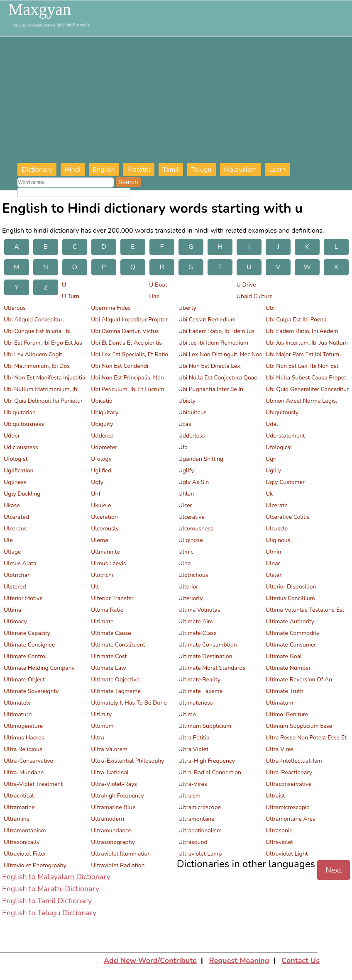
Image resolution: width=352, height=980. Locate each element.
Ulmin (274, 552)
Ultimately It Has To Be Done (129, 703)
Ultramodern (108, 819)
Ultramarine (19, 807)
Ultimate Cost (109, 656)
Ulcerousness (196, 529)
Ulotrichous (193, 575)
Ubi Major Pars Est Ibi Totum (302, 354)
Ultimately (17, 703)
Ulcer (185, 505)
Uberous (15, 308)
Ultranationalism (200, 830)
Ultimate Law (108, 668)
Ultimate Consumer (291, 645)
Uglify (186, 471)
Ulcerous (15, 529)
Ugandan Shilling (201, 459)
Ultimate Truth (285, 691)
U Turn (71, 296)
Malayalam (241, 170)
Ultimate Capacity (27, 633)
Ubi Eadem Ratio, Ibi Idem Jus (217, 331)
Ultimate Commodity (293, 633)
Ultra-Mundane (24, 772)
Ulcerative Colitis (288, 517)
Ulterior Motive (23, 598)
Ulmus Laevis (108, 563)
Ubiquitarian (20, 412)
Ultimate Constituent (118, 645)
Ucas (185, 424)
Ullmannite (105, 552)
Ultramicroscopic (287, 807)
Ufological (279, 447)
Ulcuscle (277, 529)
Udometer (104, 447)
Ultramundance (111, 830)
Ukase (12, 505)
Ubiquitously (282, 412)
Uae (154, 296)
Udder (12, 436)
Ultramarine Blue (113, 807)
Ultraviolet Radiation (118, 865)
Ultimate (102, 621)
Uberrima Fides (111, 308)
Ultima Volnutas (199, 610)
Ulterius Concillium (290, 598)
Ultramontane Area (291, 819)
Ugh (271, 459)
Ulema (99, 540)
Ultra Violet (194, 749)
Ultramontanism (25, 830)
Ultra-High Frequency (207, 761)
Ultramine (17, 819)
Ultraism (189, 796)
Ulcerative (192, 517)
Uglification (18, 471)
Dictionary (37, 170)
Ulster (274, 575)
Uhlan (186, 494)
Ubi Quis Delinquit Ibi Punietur (43, 401)
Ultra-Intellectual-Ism (294, 761)
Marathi (139, 170)
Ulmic (186, 552)
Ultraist (275, 796)
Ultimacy (15, 621)
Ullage (12, 552)
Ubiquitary (105, 412)
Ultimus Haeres (24, 738)
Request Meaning (239, 961)
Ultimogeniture (23, 726)
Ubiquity (102, 424)
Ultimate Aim (196, 621)
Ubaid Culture (255, 296)
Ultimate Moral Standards (212, 668)
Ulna (185, 563)
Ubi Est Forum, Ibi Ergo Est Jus (43, 343)
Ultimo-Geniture (287, 714)
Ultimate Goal (284, 656)
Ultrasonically (22, 842)
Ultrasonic (279, 830)
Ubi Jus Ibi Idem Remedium (214, 343)
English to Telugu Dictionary (49, 913)
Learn (277, 170)
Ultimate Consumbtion (208, 645)
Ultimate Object (24, 680)
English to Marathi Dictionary (51, 889)
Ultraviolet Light (287, 854)
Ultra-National (110, 772)
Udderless (192, 436)
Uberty (187, 308)
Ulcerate (277, 505)
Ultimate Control (25, 656)
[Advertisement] (185, 101)
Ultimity (101, 714)
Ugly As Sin (194, 482)
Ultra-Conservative (28, 761)
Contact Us (301, 961)
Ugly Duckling (22, 494)
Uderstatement (285, 436)
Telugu (202, 170)
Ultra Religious (23, 749)
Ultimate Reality (199, 680)
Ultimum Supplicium (205, 726)
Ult (95, 587)
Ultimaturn (18, 714)
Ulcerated (16, 517)
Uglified (101, 471)
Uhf (96, 494)
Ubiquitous (193, 412)
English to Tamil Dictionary (47, 901)
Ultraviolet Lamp (200, 854)
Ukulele (101, 505)
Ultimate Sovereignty (31, 691)
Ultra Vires (280, 749)
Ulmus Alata (20, 563)
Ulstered (15, 587)
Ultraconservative (288, 784)
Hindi (73, 170)
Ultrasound (193, 842)
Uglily (273, 471)
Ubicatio (101, 401)
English (104, 170)
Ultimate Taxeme (201, 691)
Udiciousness (21, 447)
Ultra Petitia (194, 738)
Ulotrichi (102, 575)
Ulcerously (105, 529)
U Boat (158, 285)
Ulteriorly (191, 598)
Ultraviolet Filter (25, 854)
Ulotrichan (17, 575)
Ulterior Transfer (112, 598)
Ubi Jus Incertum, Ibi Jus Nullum (307, 343)
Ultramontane (197, 819)
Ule (8, 540)
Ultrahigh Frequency (117, 796)
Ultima (12, 610)
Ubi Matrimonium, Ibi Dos (37, 366)
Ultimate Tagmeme (116, 691)
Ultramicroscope (200, 807)
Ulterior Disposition (291, 587)
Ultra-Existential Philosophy (127, 761)
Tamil (171, 170)
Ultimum (102, 726)
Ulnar (273, 563)
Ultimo (187, 714)
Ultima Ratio (107, 610)
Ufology (101, 459)
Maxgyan (40, 10)
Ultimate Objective (115, 680)
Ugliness (15, 482)
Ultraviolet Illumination (121, 854)
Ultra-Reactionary (289, 772)
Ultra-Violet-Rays (114, 784)
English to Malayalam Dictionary (56, 877)
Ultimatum (280, 703)
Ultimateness (196, 703)
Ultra (97, 738)
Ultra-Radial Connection (210, 772)
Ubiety (187, 401)
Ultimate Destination (205, 656)
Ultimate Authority (290, 621)
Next (334, 870)
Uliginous (278, 540)
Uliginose (191, 540)
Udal (272, 424)
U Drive (246, 285)
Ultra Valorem (109, 749)
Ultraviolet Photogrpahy (35, 865)
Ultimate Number (288, 668)
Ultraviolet (279, 842)
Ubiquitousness (24, 424)
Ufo (183, 447)
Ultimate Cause (111, 633)
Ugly (97, 482)
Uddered (102, 436)
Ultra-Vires (193, 784)
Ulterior (188, 587)
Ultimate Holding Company (39, 668)
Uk (269, 494)
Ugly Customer (285, 482)
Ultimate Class (198, 633)
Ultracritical (19, 796)
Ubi (270, 308)
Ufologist (16, 459)
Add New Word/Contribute (150, 961)
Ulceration (104, 517)
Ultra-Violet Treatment (33, 784)
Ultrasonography (113, 842)
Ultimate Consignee (29, 645)
